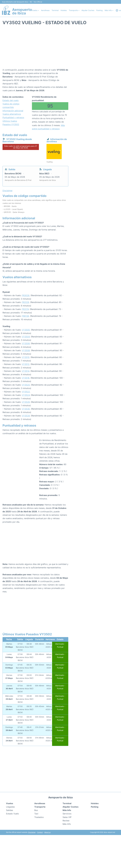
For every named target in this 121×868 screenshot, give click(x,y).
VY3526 (26, 402)
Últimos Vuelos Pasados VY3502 (11, 123)
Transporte (40, 807)
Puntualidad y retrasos (13, 117)
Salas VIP (67, 817)
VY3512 (26, 364)
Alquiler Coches (88, 10)
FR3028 (26, 295)
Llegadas (10, 807)
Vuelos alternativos (12, 114)
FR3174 (25, 309)
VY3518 (26, 378)
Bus (36, 810)
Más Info (67, 824)
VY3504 (26, 337)
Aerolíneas (45, 10)
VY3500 (26, 330)
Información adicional (13, 111)
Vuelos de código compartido (11, 106)
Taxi (36, 814)
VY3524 (26, 395)
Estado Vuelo (12, 814)
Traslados (39, 817)
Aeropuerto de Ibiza (22, 11)
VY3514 (26, 371)
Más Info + (109, 10)
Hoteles (64, 10)
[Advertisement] (60, 48)
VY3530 (26, 409)
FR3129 (25, 302)
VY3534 (26, 416)
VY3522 (26, 392)
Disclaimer (32, 832)
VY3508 (26, 350)
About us (47, 832)
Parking (99, 10)
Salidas (10, 810)
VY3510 (26, 357)
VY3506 (26, 343)
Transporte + (74, 10)
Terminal (55, 10)
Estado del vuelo (11, 100)
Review (66, 821)
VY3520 (26, 385)
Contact (40, 832)
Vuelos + (35, 10)
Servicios (67, 814)
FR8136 (25, 316)
